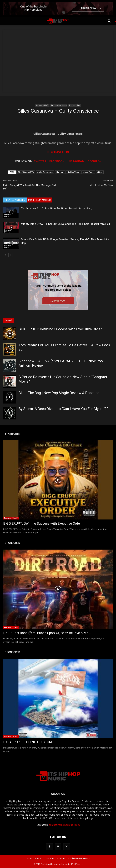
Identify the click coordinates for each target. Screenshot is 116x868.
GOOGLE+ (94, 161)
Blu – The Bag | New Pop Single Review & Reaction (59, 393)
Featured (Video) (42, 105)
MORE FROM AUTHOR (39, 200)
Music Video (88, 172)
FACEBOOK (57, 161)
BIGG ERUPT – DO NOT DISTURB (28, 742)
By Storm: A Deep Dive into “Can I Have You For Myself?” (63, 409)
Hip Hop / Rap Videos (58, 105)
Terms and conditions (55, 858)
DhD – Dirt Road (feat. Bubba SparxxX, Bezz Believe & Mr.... (47, 633)
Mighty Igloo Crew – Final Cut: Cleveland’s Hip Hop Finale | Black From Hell (65, 224)
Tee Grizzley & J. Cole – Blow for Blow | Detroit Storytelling (57, 208)
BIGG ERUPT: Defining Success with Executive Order (60, 329)
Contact (39, 858)
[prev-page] (5, 255)
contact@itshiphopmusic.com (64, 825)
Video (100, 172)
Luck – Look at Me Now (100, 185)
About (29, 858)
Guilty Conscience (45, 172)
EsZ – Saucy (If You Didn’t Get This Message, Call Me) (29, 187)
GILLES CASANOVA (26, 172)
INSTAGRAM (76, 161)
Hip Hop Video (73, 172)
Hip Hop (60, 172)
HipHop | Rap (74, 105)
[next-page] (10, 255)
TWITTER (40, 161)
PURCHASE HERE (58, 152)
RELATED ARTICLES (15, 200)
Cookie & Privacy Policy (79, 858)
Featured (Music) (8, 216)
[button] (5, 21)
